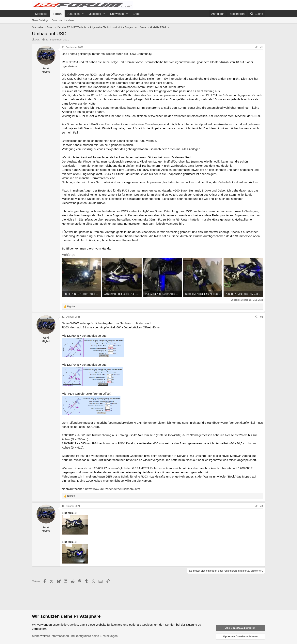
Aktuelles (74, 14)
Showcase (117, 14)
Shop (136, 14)
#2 (262, 317)
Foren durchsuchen (63, 20)
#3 (262, 506)
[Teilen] (256, 47)
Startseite (41, 14)
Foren (57, 14)
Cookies (73, 625)
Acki (38, 40)
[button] (83, 14)
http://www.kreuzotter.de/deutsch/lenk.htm (113, 489)
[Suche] (257, 14)
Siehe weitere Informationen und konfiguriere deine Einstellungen (75, 636)
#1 (262, 47)
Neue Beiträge (40, 20)
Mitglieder (95, 14)
